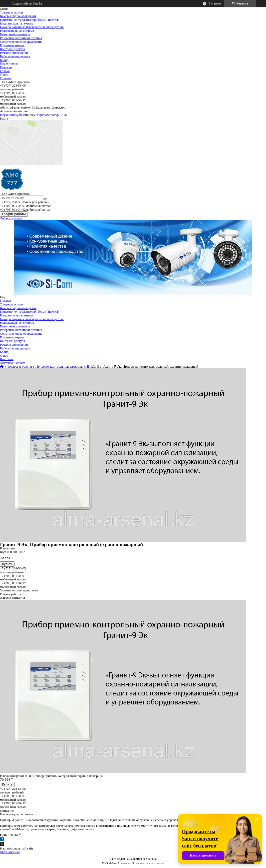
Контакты (7, 359)
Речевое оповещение (14, 53)
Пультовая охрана (12, 45)
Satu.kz (152, 859)
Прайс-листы (9, 63)
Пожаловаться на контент (148, 863)
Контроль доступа (13, 49)
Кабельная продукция (15, 56)
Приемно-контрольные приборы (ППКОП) (30, 20)
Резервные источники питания (21, 38)
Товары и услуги (11, 12)
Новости (6, 67)
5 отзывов (215, 4)
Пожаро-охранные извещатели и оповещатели (32, 27)
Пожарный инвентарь (15, 34)
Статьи (5, 71)
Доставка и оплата (13, 363)
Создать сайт (20, 4)
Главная (6, 300)
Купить (7, 564)
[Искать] (45, 199)
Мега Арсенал (10, 852)
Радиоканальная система (17, 31)
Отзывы (6, 78)
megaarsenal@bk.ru (13, 115)
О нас (4, 74)
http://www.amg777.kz (52, 115)
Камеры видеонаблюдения (18, 16)
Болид (4, 60)
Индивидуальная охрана (17, 23)
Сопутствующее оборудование (21, 42)
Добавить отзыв (11, 218)
